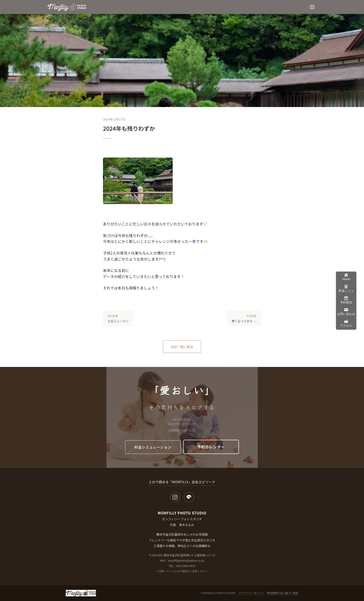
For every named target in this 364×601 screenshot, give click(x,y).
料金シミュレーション (153, 447)
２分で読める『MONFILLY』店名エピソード (182, 482)
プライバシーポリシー (251, 593)
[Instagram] (175, 497)
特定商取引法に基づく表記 (283, 593)
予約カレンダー (211, 447)
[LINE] (189, 497)
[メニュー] (312, 7)
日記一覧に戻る (182, 347)
